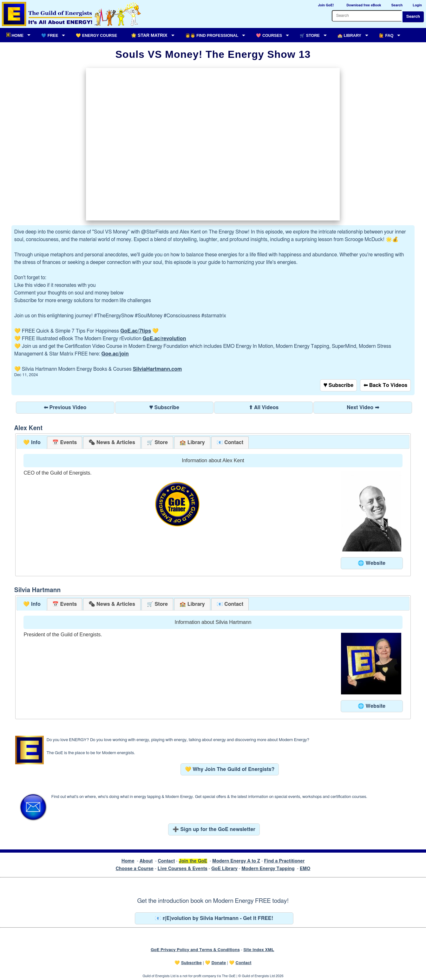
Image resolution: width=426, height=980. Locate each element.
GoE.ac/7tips (136, 331)
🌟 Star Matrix (149, 35)
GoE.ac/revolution (164, 339)
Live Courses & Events (183, 869)
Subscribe (191, 963)
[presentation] (112, 443)
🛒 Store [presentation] (157, 443)
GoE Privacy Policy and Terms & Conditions (195, 950)
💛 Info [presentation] (32, 443)
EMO (305, 869)
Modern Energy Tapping (268, 869)
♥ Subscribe (338, 385)
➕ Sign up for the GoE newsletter (214, 829)
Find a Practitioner (284, 861)
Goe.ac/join (115, 354)
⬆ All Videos (264, 408)
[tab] (32, 443)
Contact (166, 861)
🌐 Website (372, 563)
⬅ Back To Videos (385, 385)
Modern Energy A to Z (236, 861)
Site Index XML (259, 950)
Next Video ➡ (363, 408)
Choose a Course (135, 869)
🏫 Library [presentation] (192, 443)
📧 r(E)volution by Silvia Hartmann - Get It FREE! (214, 918)
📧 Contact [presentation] (230, 443)
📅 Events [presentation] (65, 443)
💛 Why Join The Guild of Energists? (230, 769)
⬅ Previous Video (65, 408)
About (146, 861)
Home (128, 861)
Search (413, 17)
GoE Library (224, 869)
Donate (219, 963)
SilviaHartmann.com (157, 369)
